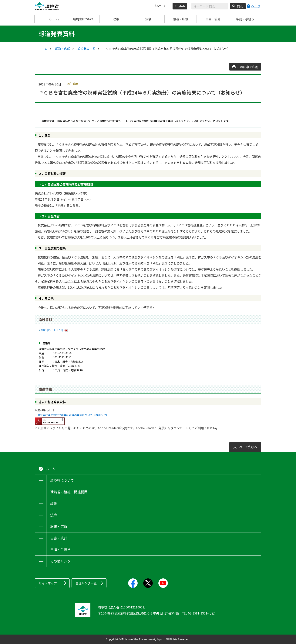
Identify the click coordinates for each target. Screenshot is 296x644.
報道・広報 (62, 49)
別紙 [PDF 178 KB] (52, 330)
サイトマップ (48, 583)
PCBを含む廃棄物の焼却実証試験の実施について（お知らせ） (72, 415)
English (180, 6)
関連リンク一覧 (86, 583)
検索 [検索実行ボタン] (240, 6)
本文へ (159, 6)
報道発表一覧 (86, 49)
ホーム (51, 19)
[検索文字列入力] (210, 6)
